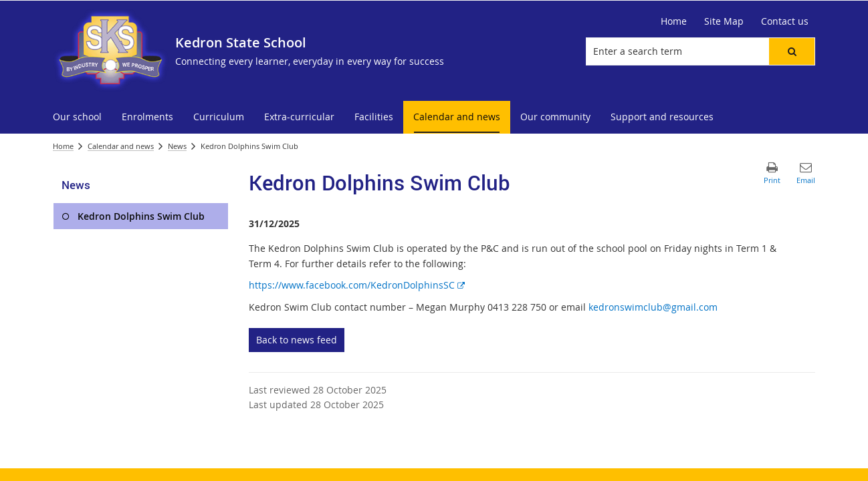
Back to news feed (297, 340)
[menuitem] (77, 117)
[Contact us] (785, 21)
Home (63, 146)
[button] (792, 51)
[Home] (674, 21)
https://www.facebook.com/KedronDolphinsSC (357, 285)
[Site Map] (724, 21)
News (177, 146)
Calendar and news (121, 146)
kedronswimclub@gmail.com (653, 307)
